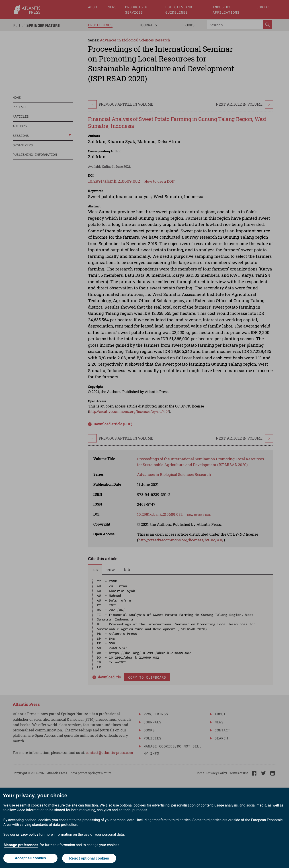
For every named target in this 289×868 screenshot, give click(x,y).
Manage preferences (21, 845)
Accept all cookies (30, 859)
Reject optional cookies (89, 859)
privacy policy (27, 835)
